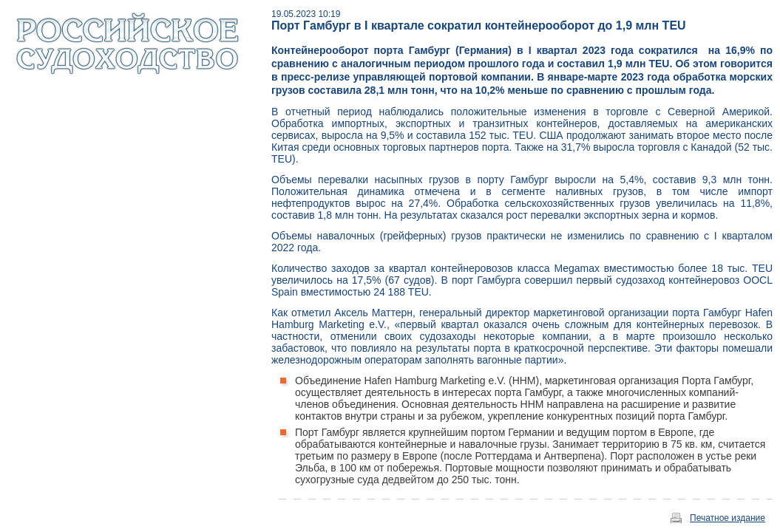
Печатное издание (728, 518)
